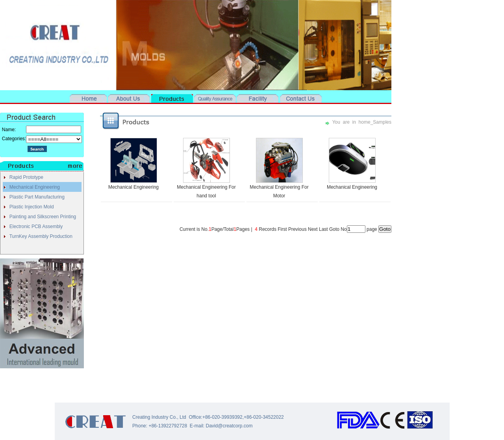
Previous (297, 229)
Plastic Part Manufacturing (37, 197)
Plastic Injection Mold (32, 207)
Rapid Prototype (26, 177)
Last (323, 229)
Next (313, 229)
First (282, 229)
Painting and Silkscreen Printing (43, 217)
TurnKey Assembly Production (41, 236)
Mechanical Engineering (35, 187)
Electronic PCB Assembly (36, 226)
